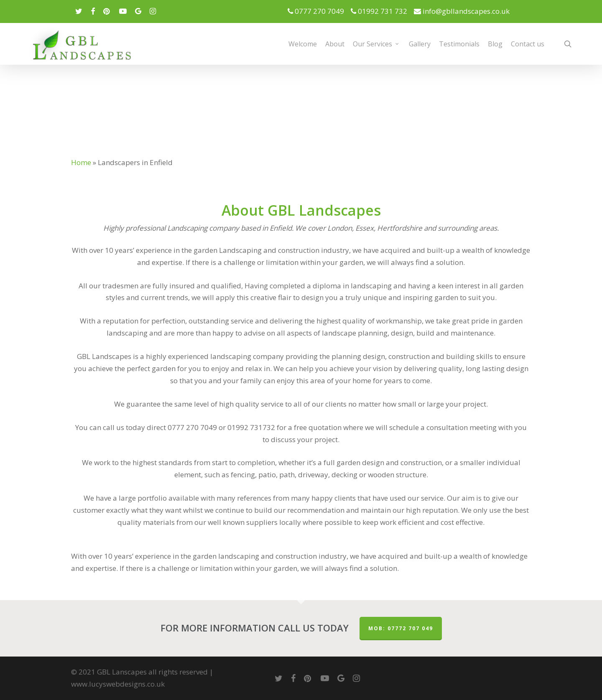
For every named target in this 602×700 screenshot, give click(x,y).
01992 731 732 (381, 11)
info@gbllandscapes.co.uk (462, 11)
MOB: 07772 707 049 (401, 628)
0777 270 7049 (318, 11)
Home (81, 162)
